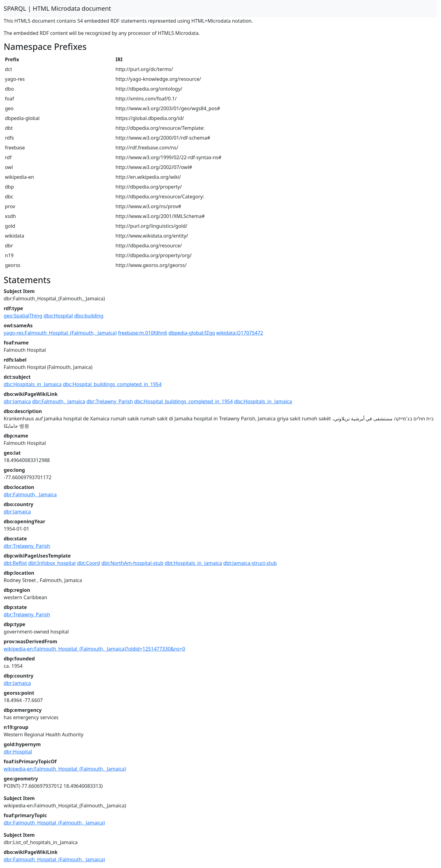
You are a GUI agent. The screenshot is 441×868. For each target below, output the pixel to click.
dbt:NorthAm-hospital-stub (132, 563)
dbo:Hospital (58, 316)
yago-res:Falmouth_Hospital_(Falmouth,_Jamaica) (60, 333)
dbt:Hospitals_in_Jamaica (193, 563)
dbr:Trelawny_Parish (110, 401)
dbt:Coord (88, 563)
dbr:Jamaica (17, 401)
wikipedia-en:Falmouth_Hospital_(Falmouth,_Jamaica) (65, 769)
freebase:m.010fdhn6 (143, 333)
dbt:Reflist (15, 563)
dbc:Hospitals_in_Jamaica (33, 384)
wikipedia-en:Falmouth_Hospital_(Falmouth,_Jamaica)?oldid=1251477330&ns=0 (94, 649)
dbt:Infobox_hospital (52, 563)
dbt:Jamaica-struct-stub (250, 563)
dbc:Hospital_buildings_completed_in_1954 (112, 384)
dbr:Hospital (18, 752)
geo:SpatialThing (23, 316)
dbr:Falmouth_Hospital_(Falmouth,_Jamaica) (54, 823)
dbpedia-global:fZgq (192, 333)
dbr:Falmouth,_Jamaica (59, 401)
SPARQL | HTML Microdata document (57, 8)
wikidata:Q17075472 (240, 333)
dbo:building (89, 316)
